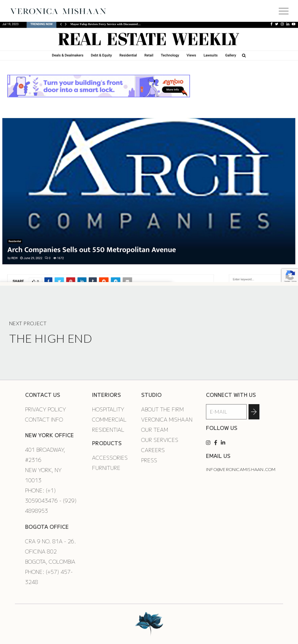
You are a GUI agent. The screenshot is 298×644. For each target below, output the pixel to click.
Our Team (155, 430)
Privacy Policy (45, 409)
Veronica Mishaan (167, 419)
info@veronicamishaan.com (241, 469)
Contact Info (44, 419)
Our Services (160, 440)
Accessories (110, 458)
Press (149, 460)
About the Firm (162, 409)
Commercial (109, 419)
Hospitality (108, 409)
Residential (108, 430)
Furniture (106, 468)
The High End (51, 338)
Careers (153, 450)
